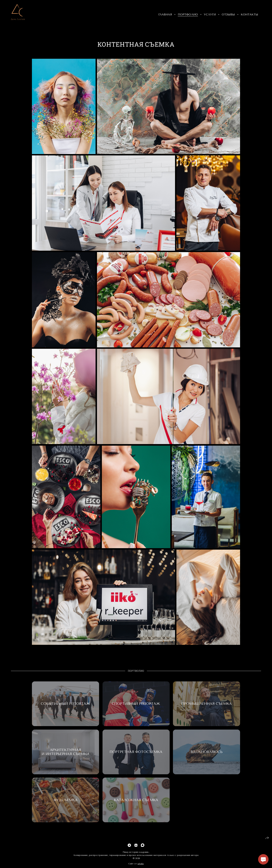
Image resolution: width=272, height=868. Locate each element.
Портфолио (188, 14)
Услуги (210, 14)
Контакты (249, 14)
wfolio (141, 865)
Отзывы (228, 14)
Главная (165, 14)
